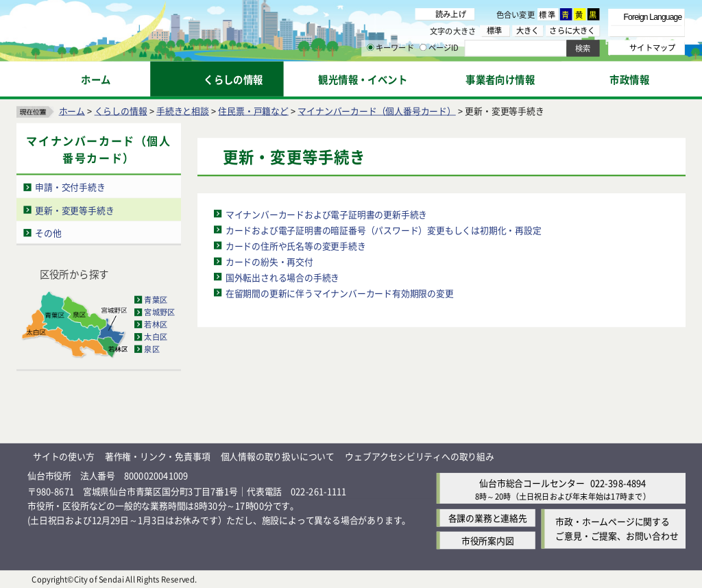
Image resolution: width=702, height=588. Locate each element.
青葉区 (156, 299)
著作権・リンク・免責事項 (158, 455)
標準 (548, 14)
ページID (439, 48)
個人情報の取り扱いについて (278, 455)
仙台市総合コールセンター (532, 482)
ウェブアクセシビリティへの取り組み (420, 455)
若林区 (156, 324)
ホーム (72, 110)
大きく (528, 30)
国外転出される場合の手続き (282, 277)
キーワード (390, 48)
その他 (48, 232)
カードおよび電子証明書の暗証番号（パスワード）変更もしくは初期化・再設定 (384, 229)
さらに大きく (572, 30)
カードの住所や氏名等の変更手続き (296, 245)
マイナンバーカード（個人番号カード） (376, 110)
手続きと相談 (183, 110)
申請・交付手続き (70, 187)
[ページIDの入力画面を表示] (423, 47)
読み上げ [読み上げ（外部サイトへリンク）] (451, 14)
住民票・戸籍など (253, 110)
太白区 (156, 336)
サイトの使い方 (64, 455)
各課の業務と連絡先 (488, 518)
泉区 (152, 349)
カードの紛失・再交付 (269, 261)
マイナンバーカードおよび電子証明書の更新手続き (326, 213)
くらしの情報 (121, 110)
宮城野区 (159, 312)
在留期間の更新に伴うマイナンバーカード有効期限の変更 (340, 292)
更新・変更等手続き (74, 209)
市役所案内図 (488, 540)
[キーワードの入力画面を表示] (370, 47)
